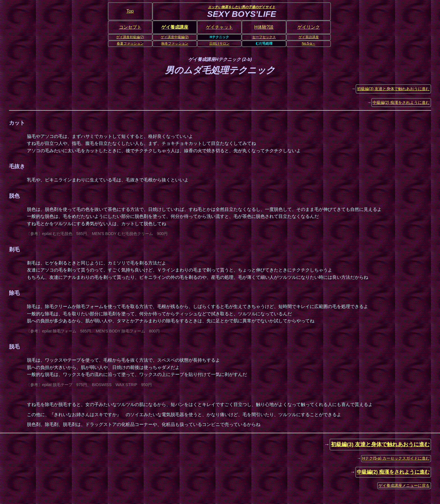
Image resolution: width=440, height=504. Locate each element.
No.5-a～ (308, 44)
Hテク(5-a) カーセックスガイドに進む (396, 458)
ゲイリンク (309, 27)
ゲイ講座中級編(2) (175, 37)
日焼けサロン (219, 44)
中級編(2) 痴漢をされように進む (401, 102)
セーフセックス (264, 37)
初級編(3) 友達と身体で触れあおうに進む (393, 89)
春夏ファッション (130, 44)
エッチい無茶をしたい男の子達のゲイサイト (242, 7)
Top (130, 11)
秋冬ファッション (175, 44)
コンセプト (130, 27)
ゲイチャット (219, 27)
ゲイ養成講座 (175, 27)
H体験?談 (264, 27)
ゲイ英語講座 (309, 37)
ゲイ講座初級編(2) (130, 37)
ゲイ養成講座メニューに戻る (404, 485)
